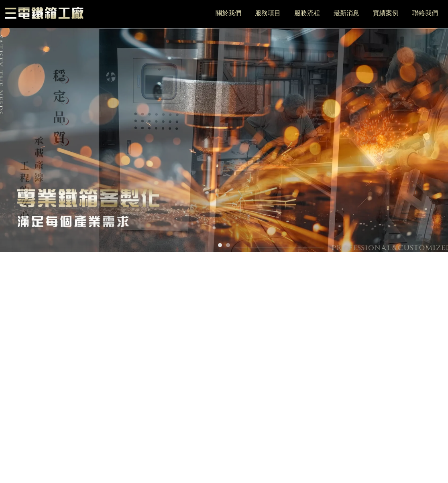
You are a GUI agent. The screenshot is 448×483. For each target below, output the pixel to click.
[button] (220, 245)
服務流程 (307, 13)
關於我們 (228, 13)
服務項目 (268, 13)
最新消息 (346, 13)
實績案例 (386, 13)
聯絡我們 (425, 13)
